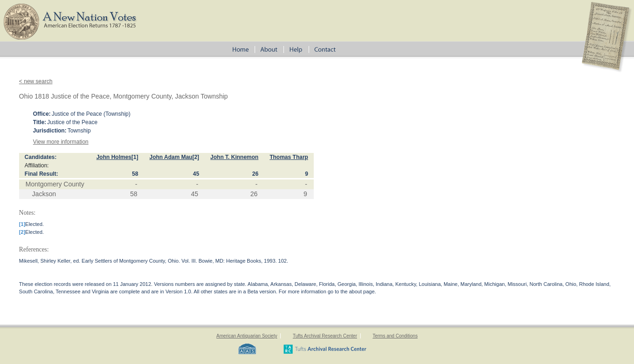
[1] (135, 157)
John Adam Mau (171, 157)
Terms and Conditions (395, 336)
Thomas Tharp (289, 157)
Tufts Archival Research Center (325, 336)
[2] (196, 157)
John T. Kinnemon (234, 157)
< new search (36, 81)
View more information (61, 142)
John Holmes (114, 157)
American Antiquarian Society (247, 336)
